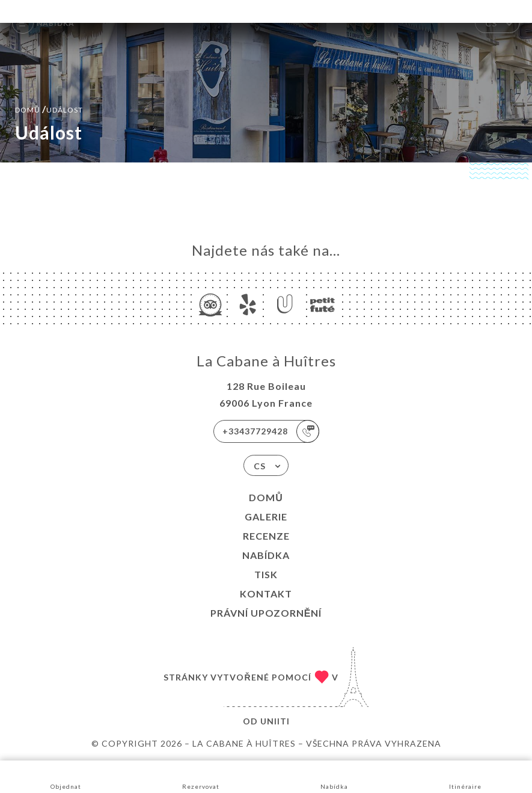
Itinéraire (465, 776)
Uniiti (275, 721)
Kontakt (266, 594)
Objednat (66, 776)
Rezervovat (201, 776)
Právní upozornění (266, 613)
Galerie (266, 517)
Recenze (266, 536)
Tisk (266, 574)
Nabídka (266, 555)
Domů (266, 497)
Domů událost (49, 109)
